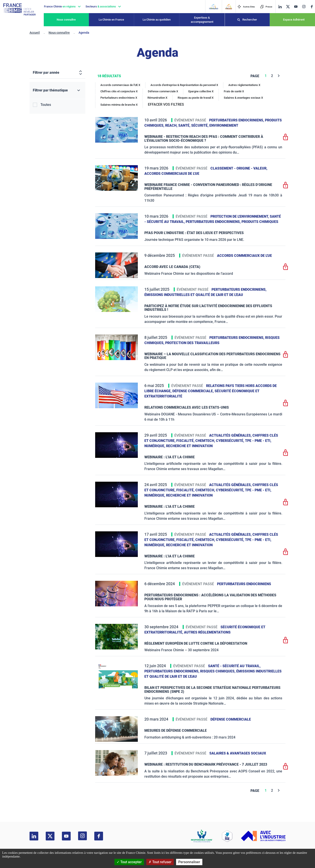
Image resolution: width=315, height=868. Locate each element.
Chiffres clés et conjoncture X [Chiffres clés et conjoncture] (119, 91)
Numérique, (155, 446)
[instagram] (304, 7)
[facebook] (312, 7)
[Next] (279, 76)
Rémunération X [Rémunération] (157, 98)
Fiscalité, (186, 441)
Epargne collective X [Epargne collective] (201, 91)
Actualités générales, (231, 435)
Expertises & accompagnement (202, 20)
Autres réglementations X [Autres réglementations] (244, 85)
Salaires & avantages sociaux (238, 753)
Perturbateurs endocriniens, (237, 120)
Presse (266, 7)
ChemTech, (206, 441)
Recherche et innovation (189, 446)
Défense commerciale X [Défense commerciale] (163, 91)
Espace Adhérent (294, 20)
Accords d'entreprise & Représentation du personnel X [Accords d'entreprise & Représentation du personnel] (184, 85)
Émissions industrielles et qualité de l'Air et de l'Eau (194, 295)
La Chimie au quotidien (157, 20)
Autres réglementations (207, 632)
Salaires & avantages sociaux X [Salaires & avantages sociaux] (243, 98)
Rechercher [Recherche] (250, 20)
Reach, (172, 125)
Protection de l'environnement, (240, 216)
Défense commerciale (231, 719)
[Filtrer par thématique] (57, 90)
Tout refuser (160, 862)
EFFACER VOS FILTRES (166, 104)
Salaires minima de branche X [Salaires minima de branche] (119, 105)
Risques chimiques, (218, 671)
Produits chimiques (260, 222)
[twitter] (288, 7)
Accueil (35, 33)
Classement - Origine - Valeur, (239, 168)
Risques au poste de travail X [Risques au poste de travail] (196, 98)
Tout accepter (129, 862)
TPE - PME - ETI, (258, 441)
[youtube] (296, 7)
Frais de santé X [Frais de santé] (234, 91)
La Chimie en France (111, 20)
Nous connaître (66, 20)
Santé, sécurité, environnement (208, 125)
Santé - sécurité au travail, (234, 666)
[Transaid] (213, 7)
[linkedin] (280, 7)
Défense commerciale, (193, 391)
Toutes (46, 105)
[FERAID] (229, 7)
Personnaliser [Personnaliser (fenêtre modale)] (189, 862)
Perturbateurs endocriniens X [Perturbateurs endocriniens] (119, 98)
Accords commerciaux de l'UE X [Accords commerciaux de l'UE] (120, 85)
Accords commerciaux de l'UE (172, 174)
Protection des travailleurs (192, 343)
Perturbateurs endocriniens (244, 584)
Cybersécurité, (230, 441)
